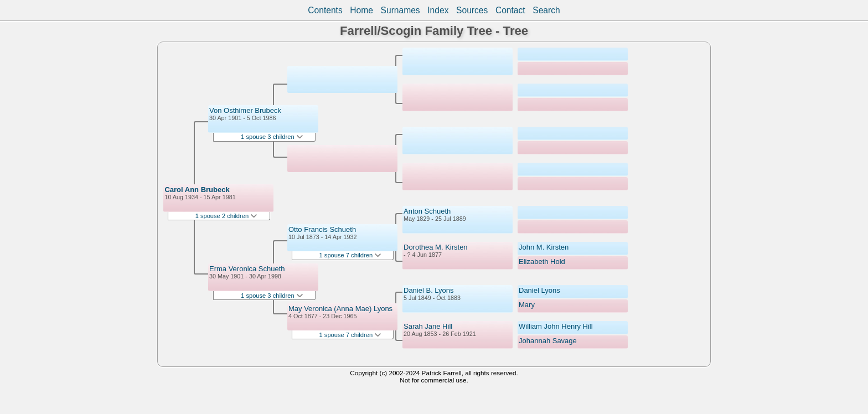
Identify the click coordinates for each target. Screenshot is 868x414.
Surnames (401, 10)
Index (438, 10)
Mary (527, 305)
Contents (325, 10)
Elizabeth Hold (542, 262)
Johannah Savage (548, 341)
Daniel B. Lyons (429, 290)
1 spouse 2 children (226, 216)
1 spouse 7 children (350, 255)
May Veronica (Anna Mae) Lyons (340, 309)
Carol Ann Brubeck (197, 190)
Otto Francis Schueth (322, 229)
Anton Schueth (427, 211)
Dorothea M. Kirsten (436, 247)
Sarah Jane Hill (428, 326)
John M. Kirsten (544, 247)
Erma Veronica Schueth (247, 269)
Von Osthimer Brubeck (245, 110)
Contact (510, 10)
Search (546, 10)
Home (361, 10)
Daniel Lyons (539, 290)
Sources (472, 10)
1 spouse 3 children (272, 137)
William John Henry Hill (556, 326)
